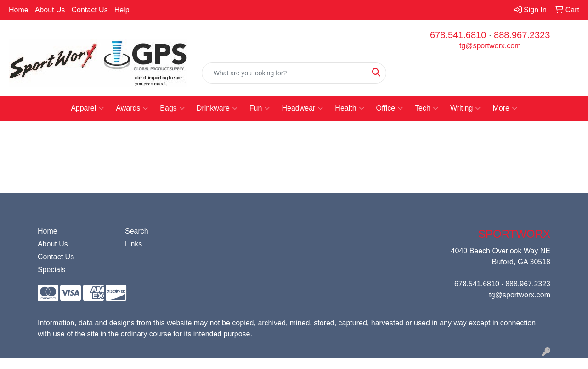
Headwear (302, 108)
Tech (427, 108)
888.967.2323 (522, 35)
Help (122, 10)
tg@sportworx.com (490, 46)
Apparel (87, 108)
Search (137, 231)
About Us (50, 10)
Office (390, 108)
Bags (172, 108)
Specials (51, 270)
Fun (260, 108)
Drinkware (217, 108)
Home (19, 10)
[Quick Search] (285, 73)
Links (133, 244)
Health (349, 108)
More (505, 108)
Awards (132, 108)
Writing (466, 108)
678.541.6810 (458, 35)
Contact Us (90, 10)
